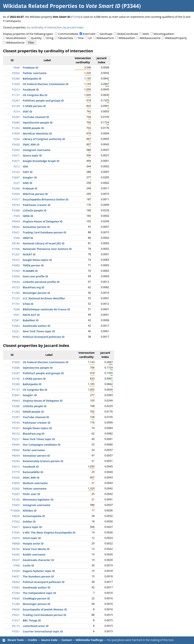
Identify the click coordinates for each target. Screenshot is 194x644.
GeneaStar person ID (36, 227)
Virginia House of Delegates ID (43, 221)
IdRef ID (28, 238)
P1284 (16, 293)
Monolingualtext (164, 34)
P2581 (16, 320)
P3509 (16, 571)
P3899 (16, 483)
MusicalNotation (16, 38)
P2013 (16, 90)
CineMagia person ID (36, 598)
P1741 (16, 304)
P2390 (16, 79)
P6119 (16, 626)
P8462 (16, 337)
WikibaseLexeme (150, 38)
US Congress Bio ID (35, 95)
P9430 (16, 609)
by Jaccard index (73, 27)
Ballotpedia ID (32, 79)
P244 (17, 139)
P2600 (16, 276)
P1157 (16, 95)
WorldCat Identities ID (37, 133)
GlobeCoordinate (128, 34)
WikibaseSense (15, 43)
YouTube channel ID (36, 117)
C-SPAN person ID (34, 106)
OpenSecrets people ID (38, 122)
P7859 (16, 133)
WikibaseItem (127, 38)
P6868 (16, 543)
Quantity (36, 38)
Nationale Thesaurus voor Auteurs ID (47, 249)
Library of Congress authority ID (44, 139)
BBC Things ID (32, 620)
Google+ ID (30, 177)
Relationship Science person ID (43, 461)
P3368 (16, 188)
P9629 (16, 516)
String (50, 38)
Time (81, 38)
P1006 (16, 249)
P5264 (16, 461)
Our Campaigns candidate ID (42, 445)
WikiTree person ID (35, 194)
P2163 (16, 172)
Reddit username (34, 554)
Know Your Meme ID (36, 549)
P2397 (16, 117)
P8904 (16, 450)
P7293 (16, 271)
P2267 (16, 101)
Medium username (35, 483)
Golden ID (29, 522)
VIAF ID (27, 112)
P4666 (16, 598)
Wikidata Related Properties (40, 6)
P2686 (16, 122)
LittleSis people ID (35, 210)
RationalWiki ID (33, 472)
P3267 (16, 494)
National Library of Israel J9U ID (44, 243)
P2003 (16, 150)
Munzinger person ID (36, 293)
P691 (17, 315)
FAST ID (28, 172)
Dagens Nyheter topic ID (39, 571)
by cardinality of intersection (44, 27)
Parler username (34, 450)
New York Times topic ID (39, 331)
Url (90, 38)
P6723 (16, 287)
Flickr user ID (31, 494)
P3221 (16, 331)
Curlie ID (28, 565)
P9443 (16, 221)
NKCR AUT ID (31, 315)
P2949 (16, 194)
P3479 (16, 538)
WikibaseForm (105, 38)
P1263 (16, 128)
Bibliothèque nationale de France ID (46, 309)
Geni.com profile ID (35, 276)
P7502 (16, 522)
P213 (17, 166)
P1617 (16, 620)
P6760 (16, 549)
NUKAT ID (29, 254)
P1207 (16, 254)
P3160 (16, 500)
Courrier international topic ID (43, 631)
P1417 (16, 199)
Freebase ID (31, 68)
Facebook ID (31, 90)
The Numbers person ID (38, 576)
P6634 (16, 282)
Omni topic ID (32, 538)
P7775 (16, 472)
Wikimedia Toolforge (89, 640)
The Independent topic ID (39, 593)
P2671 (16, 161)
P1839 (16, 84)
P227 (17, 183)
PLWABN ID (30, 271)
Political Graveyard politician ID (44, 337)
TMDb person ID (33, 265)
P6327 (16, 560)
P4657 (16, 576)
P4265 (16, 554)
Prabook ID (30, 188)
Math (146, 34)
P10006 (15, 511)
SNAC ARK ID (31, 144)
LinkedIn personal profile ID (41, 282)
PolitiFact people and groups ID (43, 101)
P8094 (16, 227)
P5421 (16, 232)
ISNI (25, 166)
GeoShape (106, 34)
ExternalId (89, 34)
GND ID (28, 183)
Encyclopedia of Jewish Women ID (45, 609)
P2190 (16, 106)
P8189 (16, 243)
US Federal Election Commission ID (46, 84)
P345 (17, 216)
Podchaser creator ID (37, 205)
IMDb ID (28, 216)
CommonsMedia (68, 34)
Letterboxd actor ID (36, 626)
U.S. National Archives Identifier (44, 298)
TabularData (66, 38)
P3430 (16, 144)
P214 (17, 112)
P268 (17, 309)
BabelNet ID (31, 320)
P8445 (16, 445)
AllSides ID (30, 511)
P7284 (16, 593)
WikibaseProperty (176, 38)
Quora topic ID (32, 155)
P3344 (75, 17)
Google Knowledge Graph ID (41, 161)
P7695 (16, 532)
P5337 (16, 260)
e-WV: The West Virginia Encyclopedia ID (49, 532)
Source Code (49, 640)
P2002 (16, 73)
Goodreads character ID (38, 560)
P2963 (16, 326)
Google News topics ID (37, 260)
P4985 (16, 265)
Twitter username (35, 73)
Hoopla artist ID (33, 543)
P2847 (16, 177)
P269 (17, 238)
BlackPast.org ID (34, 287)
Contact (67, 640)
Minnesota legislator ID (38, 500)
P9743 (16, 205)
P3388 (16, 210)
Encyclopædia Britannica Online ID (46, 199)
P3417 (16, 155)
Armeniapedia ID (34, 516)
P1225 (16, 298)
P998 (17, 565)
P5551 (16, 631)
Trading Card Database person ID (45, 232)
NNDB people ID (33, 128)
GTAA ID (28, 304)
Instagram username (37, 150)
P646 (17, 68)
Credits (32, 640)
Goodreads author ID (36, 326)
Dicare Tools (16, 640)
